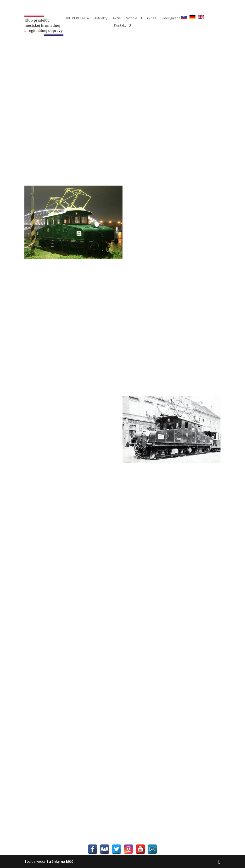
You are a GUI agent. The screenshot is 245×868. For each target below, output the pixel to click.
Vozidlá (132, 18)
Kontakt (120, 26)
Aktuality (101, 18)
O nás (152, 18)
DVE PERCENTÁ (77, 18)
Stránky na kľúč (60, 861)
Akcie (117, 18)
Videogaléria (171, 18)
